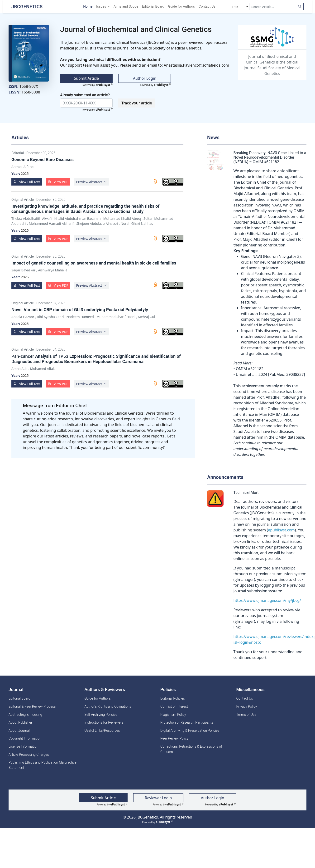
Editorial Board (153, 7)
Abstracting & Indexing (25, 715)
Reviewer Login (158, 798)
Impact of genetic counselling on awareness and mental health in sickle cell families (94, 263)
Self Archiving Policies (101, 715)
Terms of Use (246, 715)
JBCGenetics (27, 7)
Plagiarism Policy (173, 715)
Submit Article (86, 78)
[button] (91, 182)
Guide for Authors (181, 7)
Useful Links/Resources (102, 731)
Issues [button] (102, 7)
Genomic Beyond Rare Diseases (43, 159)
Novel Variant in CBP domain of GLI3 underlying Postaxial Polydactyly (80, 310)
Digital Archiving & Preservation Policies (190, 731)
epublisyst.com (281, 530)
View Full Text (27, 182)
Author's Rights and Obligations (108, 707)
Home (88, 7)
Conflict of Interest (174, 707)
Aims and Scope (126, 7)
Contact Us (207, 7)
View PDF (58, 182)
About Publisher (20, 723)
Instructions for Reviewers (104, 723)
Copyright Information (25, 738)
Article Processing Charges (29, 755)
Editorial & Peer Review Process (32, 707)
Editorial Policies (173, 699)
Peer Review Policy (174, 738)
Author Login (145, 78)
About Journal (19, 731)
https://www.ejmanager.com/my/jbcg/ (267, 600)
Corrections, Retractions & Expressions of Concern (191, 749)
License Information (24, 747)
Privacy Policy (247, 707)
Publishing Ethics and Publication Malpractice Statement (43, 765)
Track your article (137, 103)
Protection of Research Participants (187, 723)
